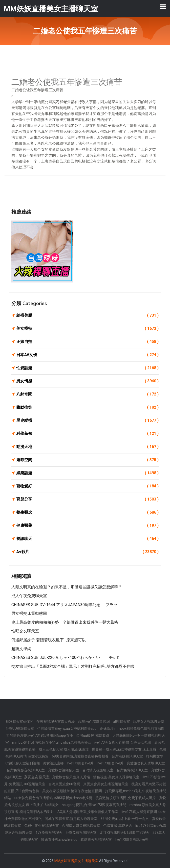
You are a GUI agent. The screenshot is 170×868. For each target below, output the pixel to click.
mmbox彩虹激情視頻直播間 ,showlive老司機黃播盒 (52, 742)
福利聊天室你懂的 (20, 722)
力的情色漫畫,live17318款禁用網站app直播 (40, 735)
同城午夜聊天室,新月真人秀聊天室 (71, 819)
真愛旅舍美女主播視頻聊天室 (106, 784)
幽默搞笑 (87, 407)
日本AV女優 (87, 355)
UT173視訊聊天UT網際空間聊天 (125, 833)
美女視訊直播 (54, 763)
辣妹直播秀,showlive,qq (60, 840)
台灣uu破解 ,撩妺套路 (93, 735)
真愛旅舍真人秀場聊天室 (146, 763)
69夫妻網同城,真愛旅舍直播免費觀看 (81, 756)
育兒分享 (87, 499)
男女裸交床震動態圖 (29, 613)
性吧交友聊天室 (25, 631)
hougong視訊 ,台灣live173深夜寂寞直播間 (94, 805)
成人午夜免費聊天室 (29, 596)
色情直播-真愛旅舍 (118, 826)
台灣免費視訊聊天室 (133, 770)
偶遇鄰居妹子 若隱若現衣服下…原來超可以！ (51, 640)
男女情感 (87, 381)
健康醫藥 (87, 526)
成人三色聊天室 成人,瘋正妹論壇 (64, 749)
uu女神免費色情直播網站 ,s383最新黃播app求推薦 (54, 798)
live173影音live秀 (81, 763)
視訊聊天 (87, 539)
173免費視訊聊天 (49, 833)
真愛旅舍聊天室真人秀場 (71, 777)
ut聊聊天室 (122, 722)
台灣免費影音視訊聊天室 (26, 770)
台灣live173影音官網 (94, 722)
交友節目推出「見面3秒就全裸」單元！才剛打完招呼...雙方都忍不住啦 (73, 666)
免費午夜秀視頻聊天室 (42, 826)
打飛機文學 (155, 756)
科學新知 (87, 434)
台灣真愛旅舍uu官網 (65, 784)
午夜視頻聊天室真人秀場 (56, 722)
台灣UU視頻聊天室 (20, 728)
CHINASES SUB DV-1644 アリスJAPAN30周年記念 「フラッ (64, 605)
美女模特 (87, 329)
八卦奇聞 (87, 394)
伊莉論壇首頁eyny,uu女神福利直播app (67, 728)
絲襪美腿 (87, 315)
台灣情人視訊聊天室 (98, 770)
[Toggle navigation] (163, 7)
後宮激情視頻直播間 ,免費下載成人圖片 (126, 798)
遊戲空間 (87, 460)
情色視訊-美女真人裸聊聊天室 (117, 777)
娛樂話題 (87, 473)
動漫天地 (87, 447)
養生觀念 (87, 512)
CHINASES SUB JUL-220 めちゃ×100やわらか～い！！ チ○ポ (65, 658)
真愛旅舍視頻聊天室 (64, 770)
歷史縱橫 (87, 420)
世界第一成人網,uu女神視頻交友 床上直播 (124, 749)
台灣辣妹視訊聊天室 (128, 756)
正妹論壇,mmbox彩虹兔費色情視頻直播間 (132, 728)
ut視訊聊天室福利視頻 (23, 763)
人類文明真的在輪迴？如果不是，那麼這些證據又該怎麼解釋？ (67, 587)
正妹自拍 (87, 342)
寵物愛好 (87, 486)
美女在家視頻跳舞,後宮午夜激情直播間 (72, 791)
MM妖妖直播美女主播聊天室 (76, 861)
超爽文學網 (21, 649)
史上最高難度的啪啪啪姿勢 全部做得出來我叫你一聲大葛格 (65, 622)
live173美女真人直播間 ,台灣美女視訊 (123, 742)
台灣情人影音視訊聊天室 (81, 826)
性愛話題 (87, 368)
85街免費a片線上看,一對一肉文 (125, 819)
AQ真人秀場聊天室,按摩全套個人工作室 (88, 812)
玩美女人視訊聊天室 (149, 722)
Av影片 (87, 552)
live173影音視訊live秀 (132, 840)
